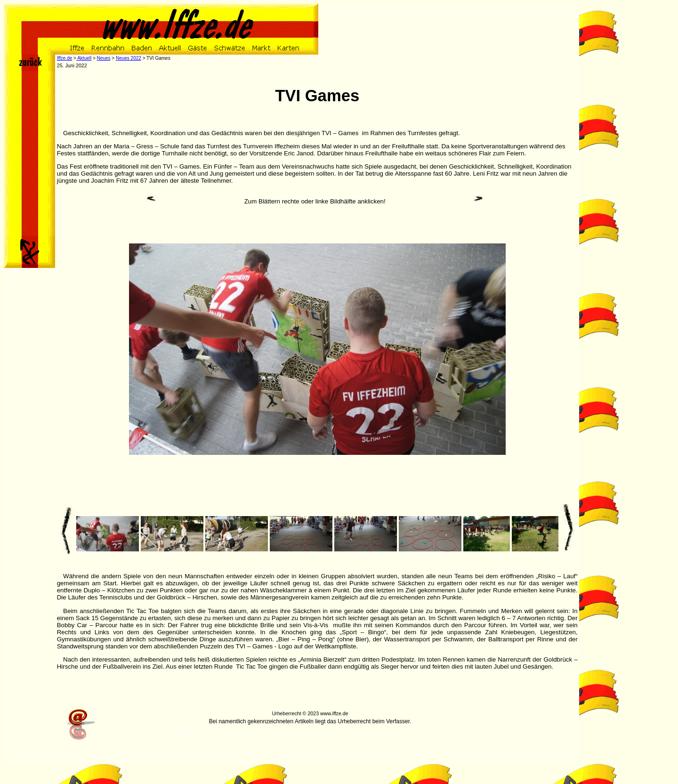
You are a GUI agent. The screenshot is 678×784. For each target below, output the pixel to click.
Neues (104, 58)
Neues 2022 (129, 58)
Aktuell (84, 58)
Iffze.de (65, 58)
